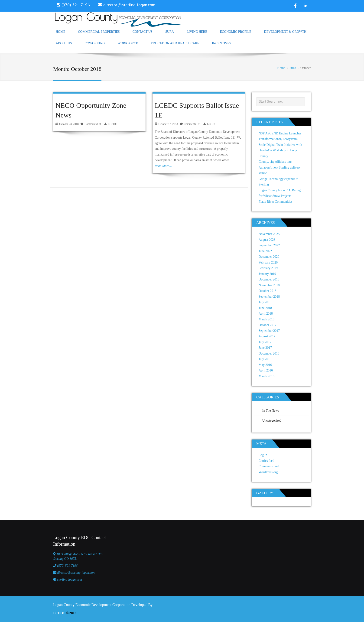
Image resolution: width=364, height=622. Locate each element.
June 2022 (265, 251)
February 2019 (268, 268)
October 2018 (268, 291)
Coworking (95, 43)
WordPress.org (268, 472)
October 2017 (268, 325)
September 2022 (269, 245)
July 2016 (265, 359)
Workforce (128, 43)
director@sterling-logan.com (129, 5)
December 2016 (269, 353)
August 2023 (267, 240)
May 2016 (265, 365)
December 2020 (269, 257)
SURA (170, 32)
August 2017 (267, 336)
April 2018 (266, 314)
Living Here (197, 32)
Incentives (221, 43)
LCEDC (112, 124)
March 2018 (266, 319)
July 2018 (265, 302)
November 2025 (269, 234)
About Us (64, 43)
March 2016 (266, 376)
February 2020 (268, 262)
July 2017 (265, 342)
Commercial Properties (99, 32)
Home (60, 32)
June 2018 (265, 308)
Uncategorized (272, 421)
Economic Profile (236, 32)
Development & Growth (285, 32)
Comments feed (269, 466)
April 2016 (266, 370)
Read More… (164, 166)
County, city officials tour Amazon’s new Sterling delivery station (280, 167)
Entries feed (266, 461)
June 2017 (265, 348)
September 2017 (269, 331)
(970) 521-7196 (68, 566)
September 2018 (269, 297)
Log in (263, 455)
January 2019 (267, 274)
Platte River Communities (275, 202)
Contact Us (143, 32)
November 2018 (269, 285)
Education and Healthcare (175, 43)
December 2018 (269, 279)
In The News (271, 411)
